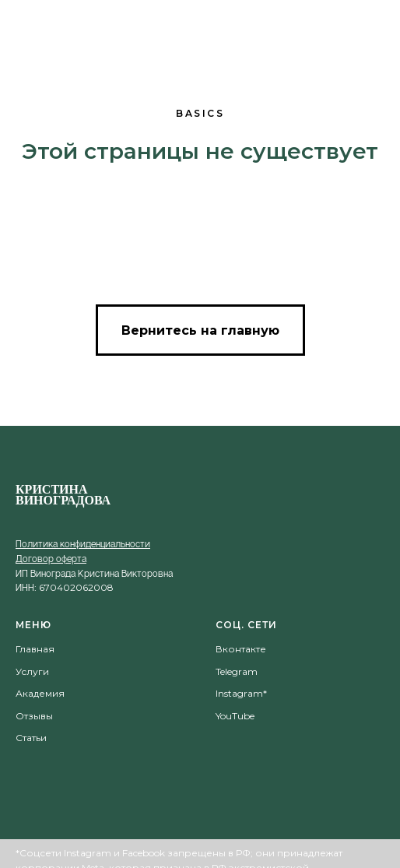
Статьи (31, 738)
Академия (40, 693)
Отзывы (34, 716)
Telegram (237, 671)
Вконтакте (241, 649)
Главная (35, 649)
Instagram (239, 693)
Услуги (32, 671)
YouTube (235, 716)
